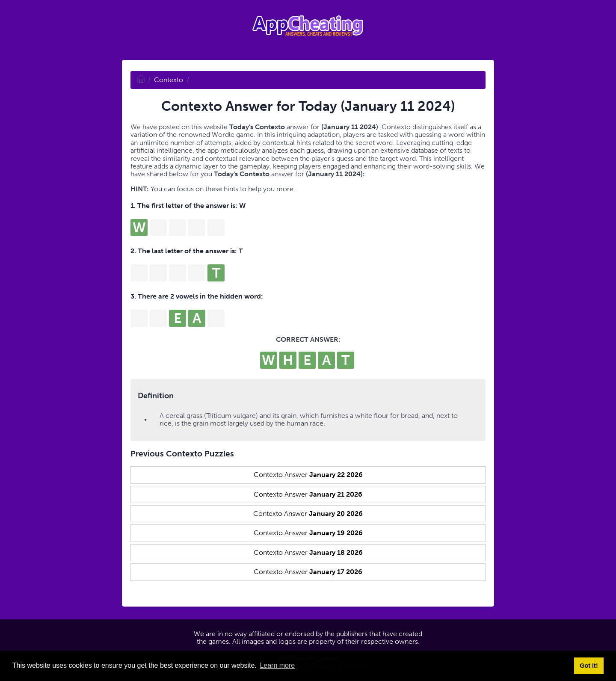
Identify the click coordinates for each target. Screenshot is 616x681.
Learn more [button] (277, 665)
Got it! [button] (589, 666)
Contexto (169, 80)
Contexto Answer (308, 475)
